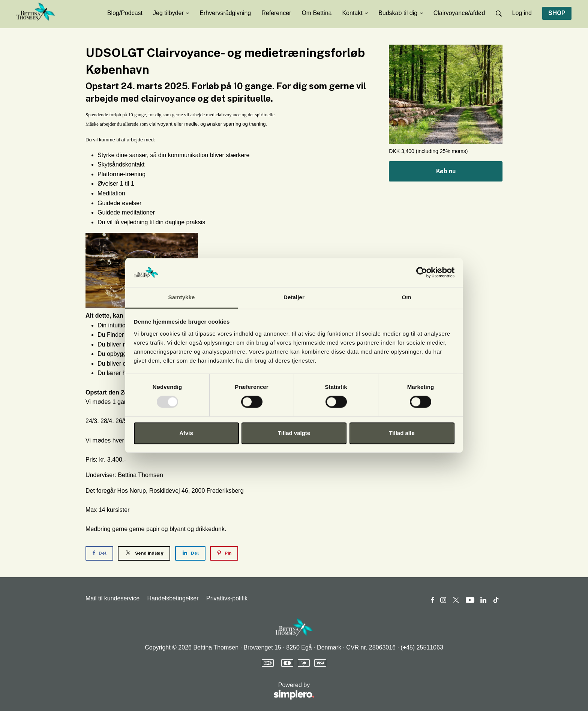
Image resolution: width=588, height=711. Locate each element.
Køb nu (446, 171)
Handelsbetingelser (173, 598)
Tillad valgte (294, 433)
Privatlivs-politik (227, 598)
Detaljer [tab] (294, 297)
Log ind (522, 13)
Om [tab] (406, 297)
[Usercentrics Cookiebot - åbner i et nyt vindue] (422, 273)
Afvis (186, 433)
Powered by (200, 691)
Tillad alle (402, 433)
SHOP (557, 13)
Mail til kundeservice (112, 598)
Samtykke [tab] (182, 297)
